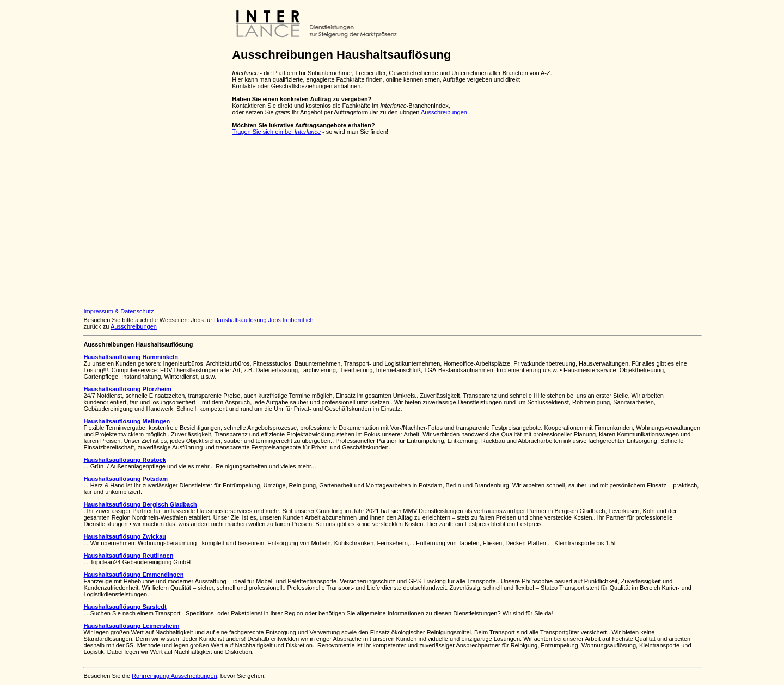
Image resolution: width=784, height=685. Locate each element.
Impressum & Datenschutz (118, 311)
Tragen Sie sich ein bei (276, 132)
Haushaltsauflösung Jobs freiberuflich (264, 320)
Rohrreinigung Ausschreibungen (174, 676)
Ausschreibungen (444, 112)
